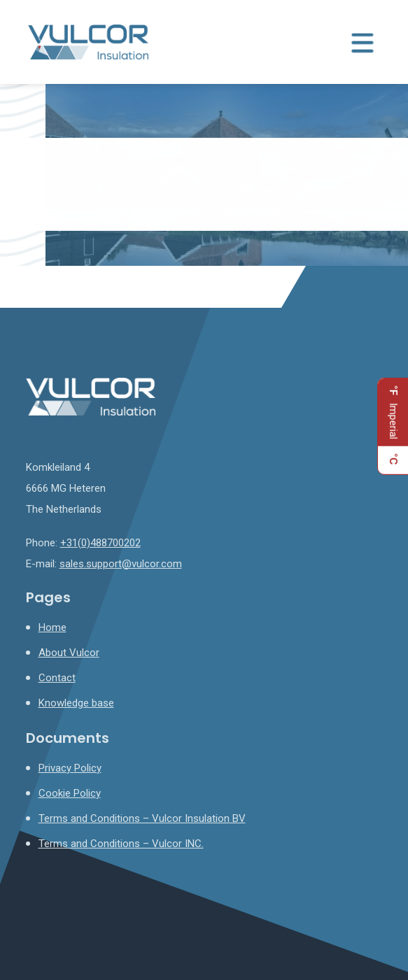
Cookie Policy (70, 793)
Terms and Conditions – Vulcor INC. (121, 844)
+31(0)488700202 (100, 543)
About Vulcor (69, 653)
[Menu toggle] (363, 42)
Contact (57, 678)
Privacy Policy (70, 768)
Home (52, 627)
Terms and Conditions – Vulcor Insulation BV (142, 818)
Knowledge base (76, 703)
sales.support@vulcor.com (121, 564)
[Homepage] (88, 41)
